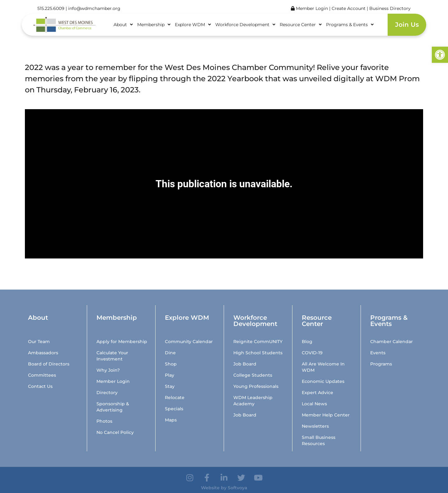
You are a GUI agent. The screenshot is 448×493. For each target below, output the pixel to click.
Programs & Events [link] (350, 25)
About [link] (123, 25)
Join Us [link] (407, 25)
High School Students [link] (258, 353)
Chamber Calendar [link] (392, 342)
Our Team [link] (39, 342)
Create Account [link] (349, 8)
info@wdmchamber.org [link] (94, 8)
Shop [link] (171, 364)
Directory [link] (107, 393)
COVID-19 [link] (312, 353)
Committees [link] (42, 375)
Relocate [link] (175, 398)
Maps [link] (171, 420)
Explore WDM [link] (193, 25)
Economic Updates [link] (323, 381)
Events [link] (378, 353)
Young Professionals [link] (256, 386)
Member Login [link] (309, 8)
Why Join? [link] (108, 370)
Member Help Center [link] (326, 415)
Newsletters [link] (315, 426)
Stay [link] (170, 386)
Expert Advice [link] (317, 393)
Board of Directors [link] (49, 364)
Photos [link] (104, 421)
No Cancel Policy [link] (115, 432)
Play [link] (170, 375)
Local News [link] (314, 404)
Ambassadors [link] (43, 353)
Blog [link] (307, 342)
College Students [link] (253, 375)
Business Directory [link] (390, 8)
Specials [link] (174, 409)
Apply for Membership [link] (122, 342)
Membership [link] (154, 25)
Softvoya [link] (238, 488)
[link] (440, 55)
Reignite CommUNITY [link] (258, 342)
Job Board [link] (245, 364)
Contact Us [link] (40, 386)
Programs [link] (381, 364)
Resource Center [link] (301, 25)
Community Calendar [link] (189, 342)
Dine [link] (170, 353)
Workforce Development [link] (245, 25)
